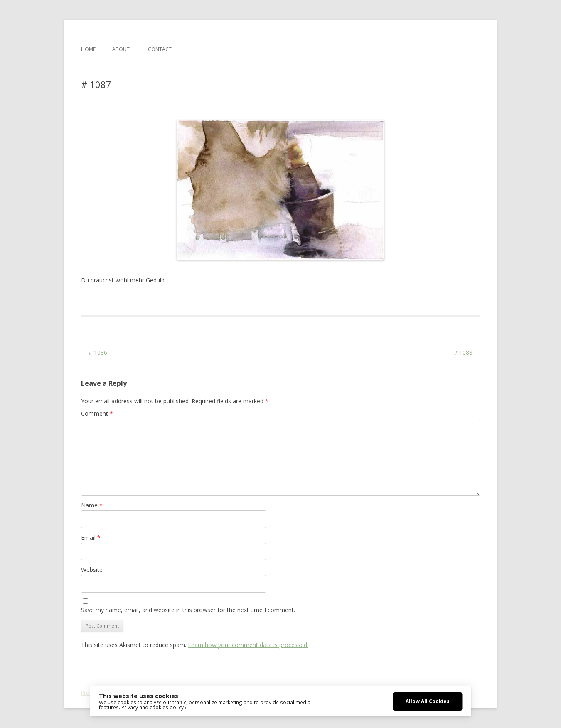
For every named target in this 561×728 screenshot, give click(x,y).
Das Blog (155, 300)
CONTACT (160, 49)
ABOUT (121, 49)
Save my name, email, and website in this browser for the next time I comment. (188, 610)
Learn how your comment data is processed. (248, 645)
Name (92, 505)
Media (225, 300)
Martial (206, 300)
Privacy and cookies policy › (154, 707)
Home (88, 49)
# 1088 (467, 352)
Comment (97, 413)
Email (91, 538)
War (240, 300)
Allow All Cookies (428, 701)
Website (92, 570)
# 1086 (94, 352)
